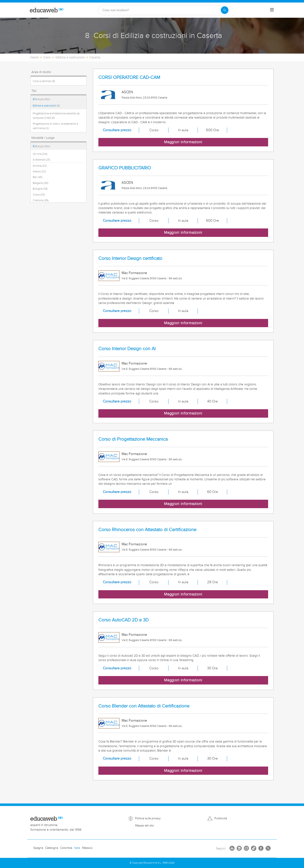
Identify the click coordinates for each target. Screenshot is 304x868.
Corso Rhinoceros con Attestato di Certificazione (147, 530)
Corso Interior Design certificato (130, 259)
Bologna (40, 189)
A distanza (41, 160)
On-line (40, 154)
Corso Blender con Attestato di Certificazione (144, 706)
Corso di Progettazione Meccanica (133, 439)
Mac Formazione (134, 273)
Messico (87, 848)
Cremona (41, 200)
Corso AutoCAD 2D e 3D (123, 620)
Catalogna (52, 848)
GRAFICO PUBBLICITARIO (125, 168)
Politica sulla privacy (148, 818)
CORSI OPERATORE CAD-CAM (129, 78)
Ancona (40, 166)
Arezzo (39, 171)
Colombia (66, 848)
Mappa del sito (145, 826)
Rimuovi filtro (41, 99)
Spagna (38, 848)
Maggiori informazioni (183, 142)
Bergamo (41, 183)
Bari (38, 177)
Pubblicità (221, 818)
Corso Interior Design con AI (127, 349)
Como (39, 195)
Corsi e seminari (44, 81)
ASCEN (127, 92)
